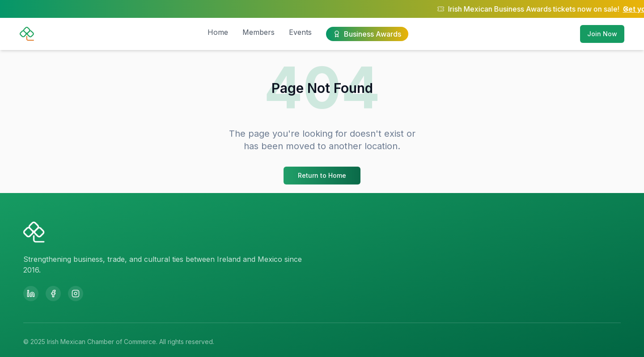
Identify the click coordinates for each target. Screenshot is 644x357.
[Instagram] (76, 294)
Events (300, 32)
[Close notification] (626, 9)
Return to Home (322, 176)
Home (218, 32)
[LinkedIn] (31, 294)
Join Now (602, 34)
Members (258, 32)
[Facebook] (53, 294)
